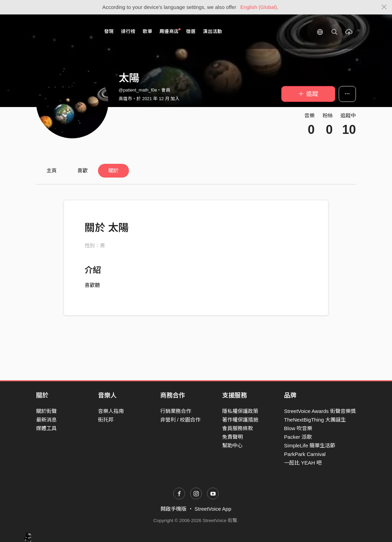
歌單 (148, 31)
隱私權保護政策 (240, 411)
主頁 (52, 171)
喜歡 (83, 171)
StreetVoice (64, 32)
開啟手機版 (173, 509)
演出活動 (213, 31)
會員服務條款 (238, 428)
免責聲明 (232, 437)
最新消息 (46, 420)
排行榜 (128, 31)
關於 (113, 171)
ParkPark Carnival (305, 454)
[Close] (384, 7)
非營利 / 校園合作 (181, 420)
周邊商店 (170, 31)
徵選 (191, 31)
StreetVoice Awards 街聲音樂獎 (320, 411)
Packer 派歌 (298, 437)
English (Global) (259, 7)
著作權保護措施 (240, 420)
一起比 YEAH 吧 (303, 463)
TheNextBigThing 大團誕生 (315, 420)
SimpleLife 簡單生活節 (310, 445)
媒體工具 (46, 428)
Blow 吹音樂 (298, 428)
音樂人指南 (111, 411)
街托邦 (106, 420)
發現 (109, 31)
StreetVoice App (213, 509)
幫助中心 (232, 445)
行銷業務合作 (176, 411)
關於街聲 (46, 411)
